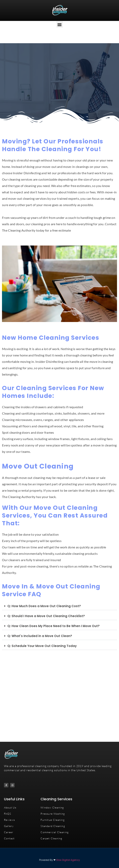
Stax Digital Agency (68, 860)
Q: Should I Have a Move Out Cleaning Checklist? (46, 616)
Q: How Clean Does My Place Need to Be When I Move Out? (54, 626)
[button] (60, 24)
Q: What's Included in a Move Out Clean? (40, 636)
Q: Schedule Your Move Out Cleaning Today (42, 646)
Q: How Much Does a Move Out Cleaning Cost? (44, 606)
